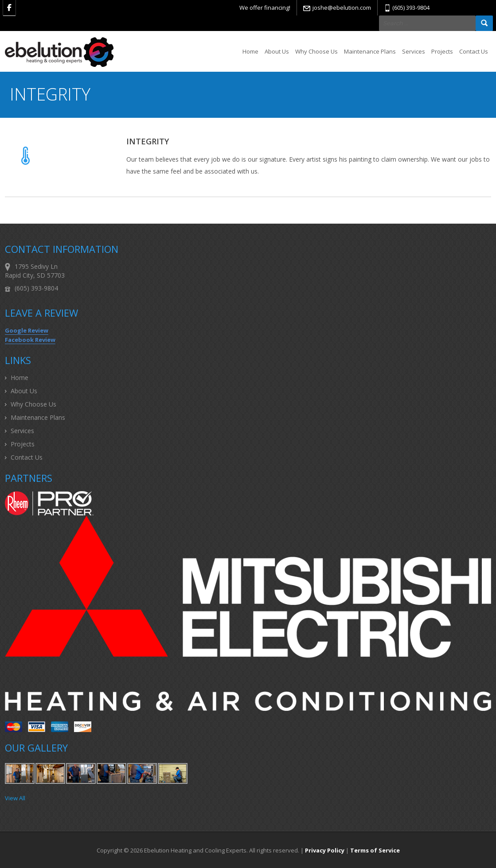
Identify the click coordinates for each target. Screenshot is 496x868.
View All (15, 798)
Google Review (27, 330)
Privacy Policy (325, 850)
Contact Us (474, 51)
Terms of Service (375, 850)
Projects (442, 51)
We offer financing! (265, 8)
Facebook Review (30, 340)
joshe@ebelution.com (342, 8)
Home (250, 51)
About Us (277, 51)
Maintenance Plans (370, 51)
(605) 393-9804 (411, 8)
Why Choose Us (316, 51)
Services (414, 51)
